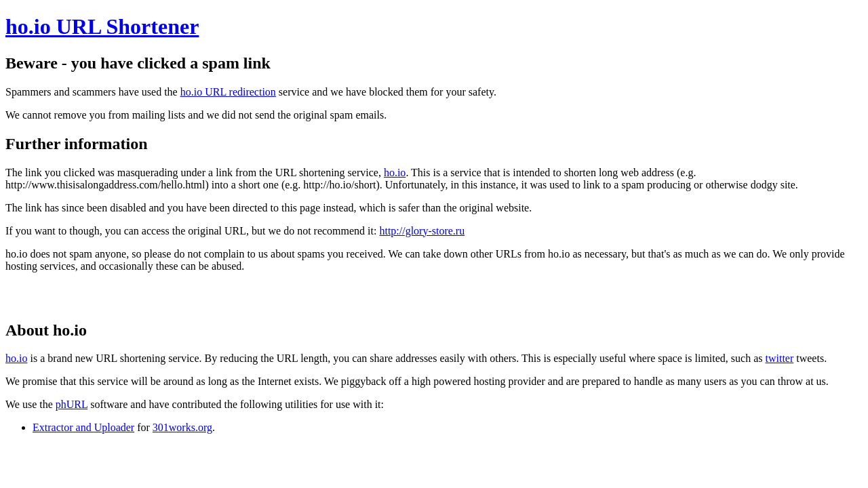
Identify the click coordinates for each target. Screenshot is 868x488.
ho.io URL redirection (228, 92)
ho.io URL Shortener (102, 26)
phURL (72, 404)
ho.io (395, 172)
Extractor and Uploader (83, 427)
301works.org (182, 427)
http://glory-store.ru (422, 231)
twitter (779, 358)
